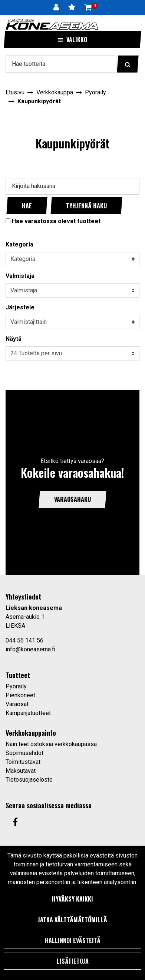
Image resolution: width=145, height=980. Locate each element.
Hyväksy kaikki (72, 899)
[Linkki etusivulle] (52, 24)
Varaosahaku (72, 499)
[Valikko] (72, 40)
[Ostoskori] (88, 7)
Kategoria (19, 244)
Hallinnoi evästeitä (73, 940)
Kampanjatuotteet (28, 713)
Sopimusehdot (24, 753)
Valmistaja (20, 276)
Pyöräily (16, 686)
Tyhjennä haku (86, 206)
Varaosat (17, 704)
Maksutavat (21, 771)
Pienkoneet (20, 695)
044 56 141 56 (24, 640)
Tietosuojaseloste (29, 780)
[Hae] (61, 64)
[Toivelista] (73, 7)
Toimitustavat (23, 762)
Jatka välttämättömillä (72, 920)
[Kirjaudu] (57, 7)
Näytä (14, 339)
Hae (27, 206)
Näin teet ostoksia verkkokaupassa (51, 744)
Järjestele (20, 307)
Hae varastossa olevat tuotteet (56, 221)
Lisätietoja (73, 961)
